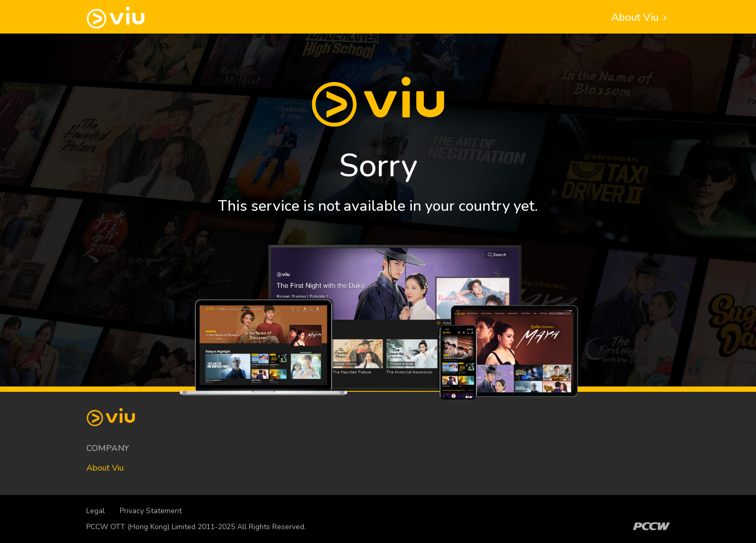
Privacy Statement (151, 511)
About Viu (641, 17)
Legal (96, 511)
